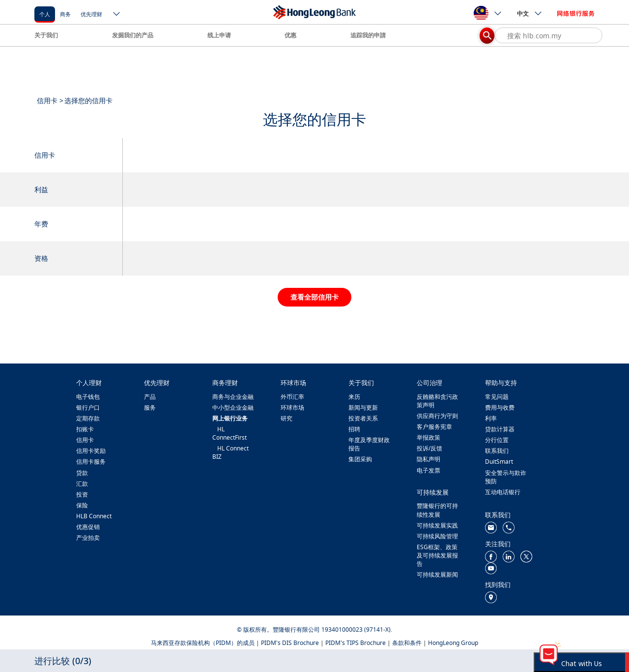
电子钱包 (88, 397)
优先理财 (91, 14)
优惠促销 (88, 527)
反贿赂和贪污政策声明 (437, 401)
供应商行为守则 (437, 416)
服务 (150, 407)
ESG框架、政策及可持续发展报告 (437, 555)
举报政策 (429, 437)
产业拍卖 (88, 538)
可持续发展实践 (437, 525)
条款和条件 (407, 643)
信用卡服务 (91, 462)
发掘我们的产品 (133, 35)
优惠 (290, 35)
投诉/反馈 (429, 448)
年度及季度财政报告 (369, 444)
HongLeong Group (453, 643)
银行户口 (88, 407)
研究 (286, 418)
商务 (65, 14)
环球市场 (292, 407)
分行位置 (497, 440)
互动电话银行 (503, 492)
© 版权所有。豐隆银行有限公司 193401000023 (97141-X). (314, 630)
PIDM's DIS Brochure (290, 643)
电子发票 (429, 470)
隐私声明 (429, 459)
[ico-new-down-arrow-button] (117, 15)
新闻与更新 (363, 407)
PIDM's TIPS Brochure (356, 643)
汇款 (82, 484)
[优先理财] (91, 14)
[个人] (45, 14)
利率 (491, 418)
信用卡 (85, 440)
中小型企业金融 (233, 407)
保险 (82, 505)
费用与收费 (500, 407)
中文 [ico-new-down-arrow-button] (530, 13)
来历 (354, 397)
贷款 (82, 473)
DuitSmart (499, 462)
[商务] (65, 14)
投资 (82, 494)
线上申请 (219, 35)
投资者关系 (363, 418)
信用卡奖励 (91, 451)
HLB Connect (94, 516)
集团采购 (360, 459)
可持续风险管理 (437, 536)
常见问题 (497, 397)
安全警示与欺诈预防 (506, 477)
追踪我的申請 (368, 35)
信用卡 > (50, 100)
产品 (150, 397)
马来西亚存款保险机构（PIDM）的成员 (203, 643)
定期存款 (88, 418)
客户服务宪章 (434, 427)
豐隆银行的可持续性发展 (437, 510)
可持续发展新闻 (437, 574)
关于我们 (46, 35)
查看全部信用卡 (314, 297)
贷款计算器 (500, 429)
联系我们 (497, 451)
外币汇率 (292, 397)
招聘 (354, 429)
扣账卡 (85, 429)
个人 (45, 14)
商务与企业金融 (233, 397)
